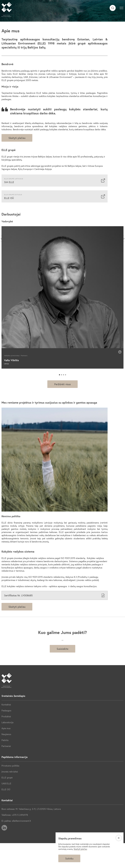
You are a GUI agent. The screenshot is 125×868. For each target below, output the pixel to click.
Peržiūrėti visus (63, 384)
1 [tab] (59, 375)
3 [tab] (64, 375)
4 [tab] (66, 375)
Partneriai (6, 746)
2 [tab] (61, 375)
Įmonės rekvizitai (10, 772)
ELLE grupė (7, 777)
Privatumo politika (10, 766)
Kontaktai (6, 705)
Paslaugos (6, 710)
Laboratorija (7, 722)
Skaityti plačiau (17, 138)
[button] (121, 8)
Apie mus (6, 728)
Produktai (6, 716)
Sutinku (69, 858)
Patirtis (5, 740)
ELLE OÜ (6, 789)
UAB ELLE (6, 783)
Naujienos (6, 734)
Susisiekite (63, 649)
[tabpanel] (63, 297)
